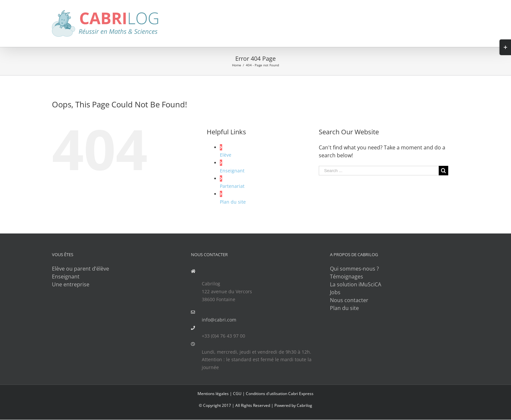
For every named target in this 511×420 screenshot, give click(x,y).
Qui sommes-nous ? (354, 269)
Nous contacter (349, 300)
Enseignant (232, 171)
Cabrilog (304, 405)
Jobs (335, 292)
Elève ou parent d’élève (81, 269)
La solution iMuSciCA (356, 284)
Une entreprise (71, 284)
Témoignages (347, 276)
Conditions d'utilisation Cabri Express (280, 394)
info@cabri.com (219, 320)
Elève (226, 155)
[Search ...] (379, 171)
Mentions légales (213, 394)
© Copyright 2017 (215, 405)
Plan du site (233, 202)
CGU (237, 394)
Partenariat (232, 186)
